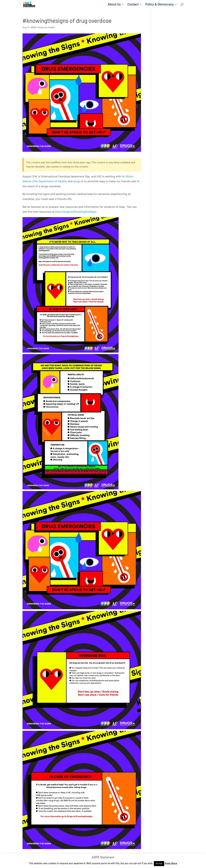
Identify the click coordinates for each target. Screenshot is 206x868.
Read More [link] (171, 863)
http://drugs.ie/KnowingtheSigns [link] (76, 212)
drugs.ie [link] (78, 181)
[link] (30, 4)
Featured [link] (42, 27)
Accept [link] (159, 864)
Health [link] (51, 27)
